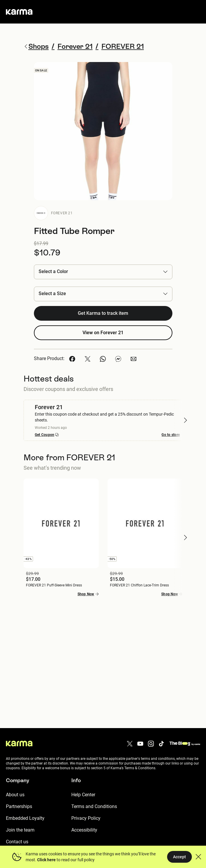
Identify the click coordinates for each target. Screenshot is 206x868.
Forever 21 (62, 213)
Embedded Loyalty (25, 818)
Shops (36, 46)
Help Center (83, 795)
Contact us (17, 842)
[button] (103, 272)
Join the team (20, 830)
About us (15, 795)
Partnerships (19, 806)
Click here (46, 860)
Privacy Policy (86, 818)
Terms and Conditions (94, 806)
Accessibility (84, 830)
